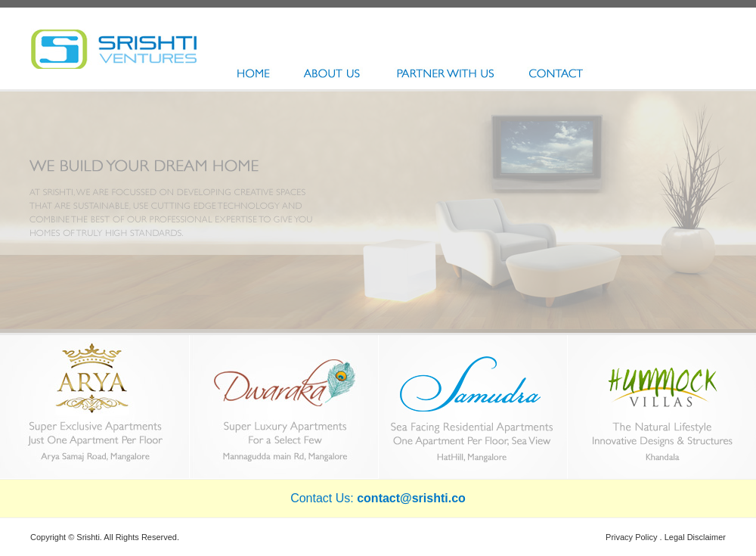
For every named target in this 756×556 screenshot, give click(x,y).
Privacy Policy (631, 537)
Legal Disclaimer (695, 537)
